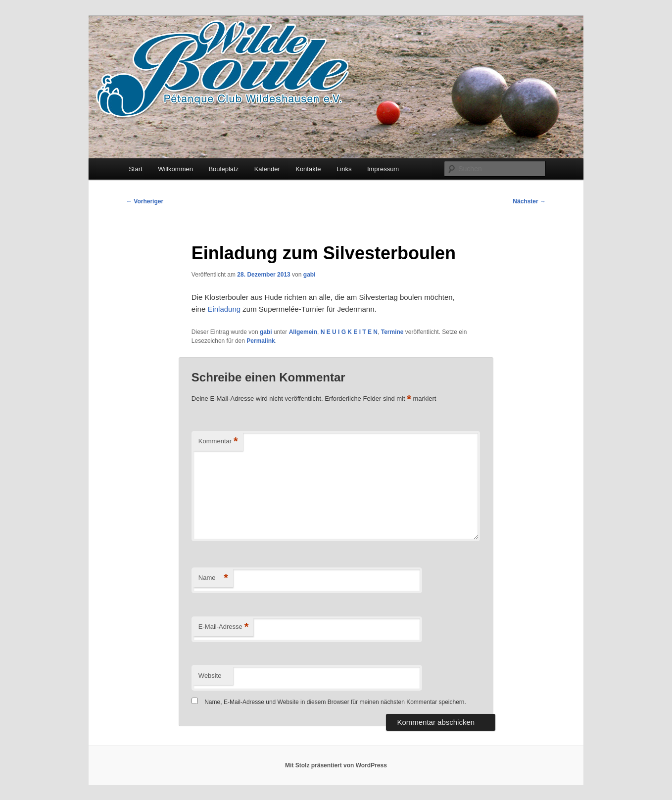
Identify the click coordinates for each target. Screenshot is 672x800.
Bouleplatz (223, 169)
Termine (392, 332)
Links (344, 169)
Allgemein (303, 332)
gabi (310, 275)
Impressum (383, 169)
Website (210, 676)
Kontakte (308, 169)
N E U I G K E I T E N (349, 332)
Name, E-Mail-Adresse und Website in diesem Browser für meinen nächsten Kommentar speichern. (335, 702)
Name (213, 578)
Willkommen (175, 169)
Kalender (267, 169)
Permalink (261, 341)
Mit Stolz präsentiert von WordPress (336, 765)
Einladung (224, 309)
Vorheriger (145, 201)
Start (135, 169)
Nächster (529, 201)
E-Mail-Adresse (223, 627)
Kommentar (218, 442)
